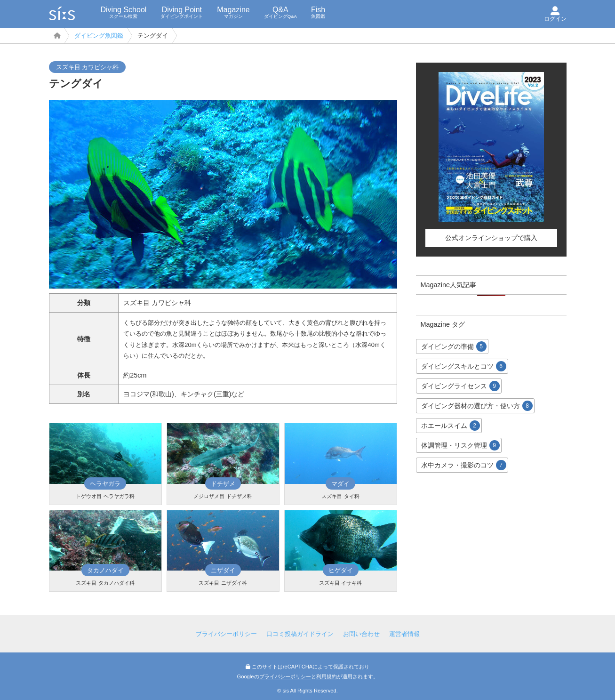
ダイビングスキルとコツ (464, 366)
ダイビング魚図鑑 (99, 36)
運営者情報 (404, 634)
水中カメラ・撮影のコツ (464, 465)
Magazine (233, 12)
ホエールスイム (451, 426)
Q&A (280, 12)
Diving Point (182, 12)
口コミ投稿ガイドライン (300, 634)
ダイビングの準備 (454, 346)
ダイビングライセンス (460, 386)
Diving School (124, 12)
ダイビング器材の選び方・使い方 (477, 406)
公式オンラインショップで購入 (491, 238)
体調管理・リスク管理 (460, 445)
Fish (318, 12)
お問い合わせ (361, 634)
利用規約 (327, 676)
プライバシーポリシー (226, 634)
